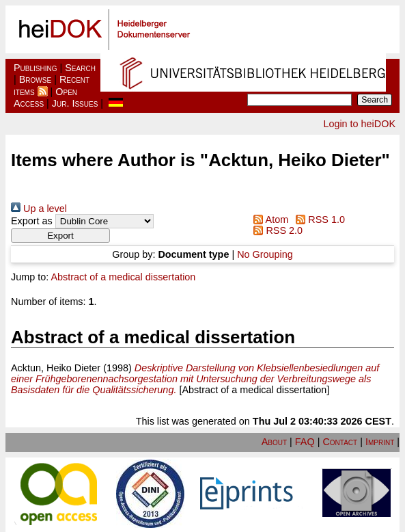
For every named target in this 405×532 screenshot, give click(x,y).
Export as (32, 221)
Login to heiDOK (359, 124)
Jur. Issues (75, 103)
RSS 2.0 (276, 230)
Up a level (39, 209)
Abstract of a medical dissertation (123, 277)
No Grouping (265, 254)
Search (80, 68)
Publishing (36, 68)
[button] (60, 236)
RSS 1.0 (318, 220)
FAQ (305, 442)
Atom (268, 220)
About (274, 442)
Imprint (380, 442)
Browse (35, 79)
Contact (340, 442)
